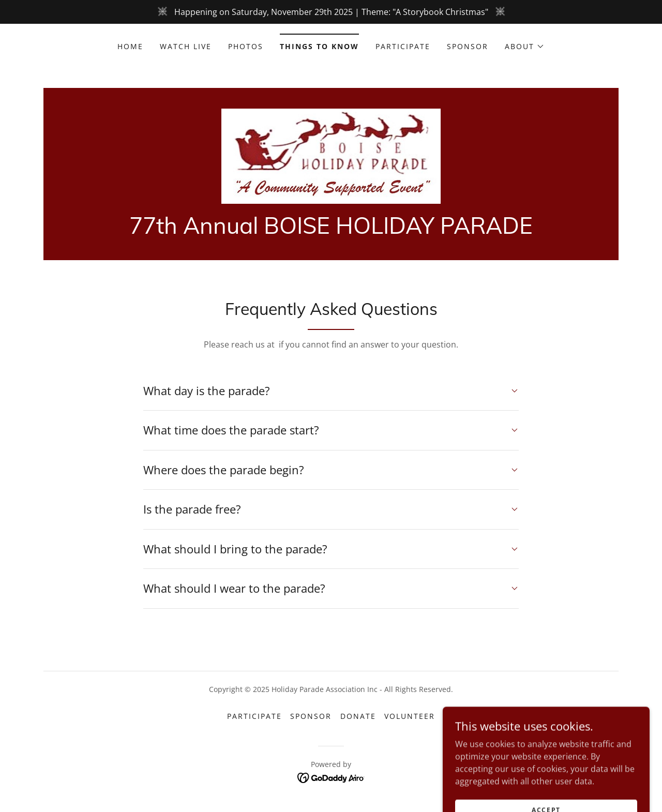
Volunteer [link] (410, 716)
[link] (331, 155)
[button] (525, 47)
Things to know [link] (319, 46)
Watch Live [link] (186, 46)
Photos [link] (246, 46)
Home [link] (130, 46)
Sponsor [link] (468, 46)
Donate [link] (358, 716)
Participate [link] (403, 46)
